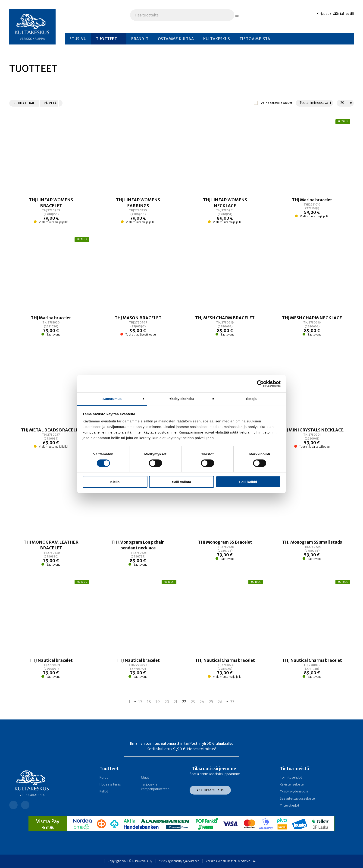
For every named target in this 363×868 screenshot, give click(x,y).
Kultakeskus (217, 39)
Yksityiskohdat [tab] (181, 399)
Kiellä (115, 482)
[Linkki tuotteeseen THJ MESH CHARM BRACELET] (225, 326)
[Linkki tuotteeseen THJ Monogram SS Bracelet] (225, 553)
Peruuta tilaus (210, 790)
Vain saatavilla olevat (277, 103)
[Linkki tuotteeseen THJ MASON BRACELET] (138, 326)
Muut (145, 778)
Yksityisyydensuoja (294, 791)
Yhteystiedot (290, 806)
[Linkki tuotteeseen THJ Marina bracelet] (312, 211)
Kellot (104, 791)
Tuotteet (106, 39)
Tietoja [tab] (251, 399)
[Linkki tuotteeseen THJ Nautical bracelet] (51, 668)
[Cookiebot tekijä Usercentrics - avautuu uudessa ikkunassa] (260, 383)
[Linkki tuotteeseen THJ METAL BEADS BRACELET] (51, 438)
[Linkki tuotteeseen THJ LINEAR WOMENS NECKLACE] (225, 211)
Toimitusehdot (291, 778)
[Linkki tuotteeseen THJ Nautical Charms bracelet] (225, 668)
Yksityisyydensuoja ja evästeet (179, 861)
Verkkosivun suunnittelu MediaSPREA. (231, 861)
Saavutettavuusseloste (297, 799)
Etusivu (78, 39)
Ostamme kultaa (176, 39)
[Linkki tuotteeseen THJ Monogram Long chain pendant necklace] (138, 553)
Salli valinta (182, 482)
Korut (104, 778)
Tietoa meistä (255, 39)
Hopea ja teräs (110, 784)
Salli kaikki (248, 482)
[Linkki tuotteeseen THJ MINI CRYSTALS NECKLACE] (312, 438)
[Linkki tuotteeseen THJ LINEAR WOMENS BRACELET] (51, 211)
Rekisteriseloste (292, 784)
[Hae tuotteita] (237, 16)
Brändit (140, 39)
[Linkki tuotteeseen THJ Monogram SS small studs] (312, 553)
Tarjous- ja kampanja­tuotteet (155, 787)
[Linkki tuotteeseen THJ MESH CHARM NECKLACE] (312, 326)
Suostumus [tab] (112, 399)
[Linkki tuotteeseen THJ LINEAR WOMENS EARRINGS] (138, 211)
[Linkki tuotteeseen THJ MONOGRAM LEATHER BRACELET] (51, 553)
